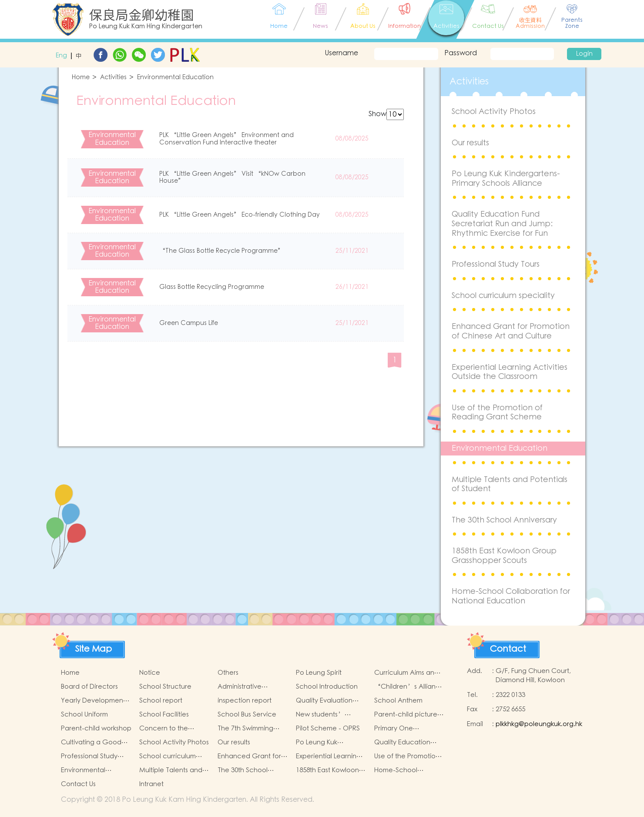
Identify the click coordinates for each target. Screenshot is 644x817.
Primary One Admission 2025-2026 (406, 729)
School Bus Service (247, 715)
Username (341, 53)
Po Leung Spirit (319, 673)
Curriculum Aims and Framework (406, 673)
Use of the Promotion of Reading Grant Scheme (497, 413)
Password (461, 53)
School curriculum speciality (503, 296)
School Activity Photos (494, 112)
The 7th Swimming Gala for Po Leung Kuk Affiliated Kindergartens (252, 729)
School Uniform (84, 715)
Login (584, 54)
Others (228, 673)
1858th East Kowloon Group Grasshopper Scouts (504, 556)
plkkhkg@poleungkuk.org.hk (539, 724)
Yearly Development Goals (93, 701)
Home (81, 78)
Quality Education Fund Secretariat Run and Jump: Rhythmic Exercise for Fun (502, 224)
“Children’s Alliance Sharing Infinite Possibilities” (409, 687)
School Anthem (398, 701)
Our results (470, 143)
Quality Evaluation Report (324, 701)
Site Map (94, 649)
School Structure (165, 687)
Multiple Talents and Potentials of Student (510, 484)
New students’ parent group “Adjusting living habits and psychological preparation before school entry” (327, 715)
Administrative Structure (240, 687)
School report (161, 701)
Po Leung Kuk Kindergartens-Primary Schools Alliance (506, 179)
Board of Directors (89, 687)
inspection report (245, 701)
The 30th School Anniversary (504, 520)
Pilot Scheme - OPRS (328, 728)
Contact (508, 649)
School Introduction (327, 687)
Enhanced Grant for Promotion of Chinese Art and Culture (511, 331)
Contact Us (78, 784)
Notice (150, 673)
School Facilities (164, 715)
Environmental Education (175, 78)
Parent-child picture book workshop (406, 715)
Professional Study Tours (496, 264)
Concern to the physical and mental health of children (171, 729)
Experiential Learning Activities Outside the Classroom (510, 372)
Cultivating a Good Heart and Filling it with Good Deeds (96, 743)
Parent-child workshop (96, 728)
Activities (113, 78)
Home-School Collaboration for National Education (511, 596)
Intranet (151, 784)
